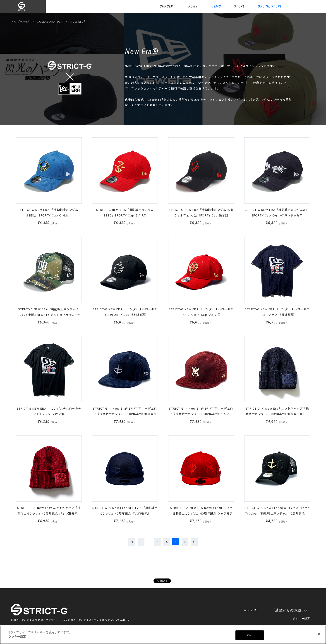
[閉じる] (319, 634)
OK (249, 635)
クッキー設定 (301, 619)
